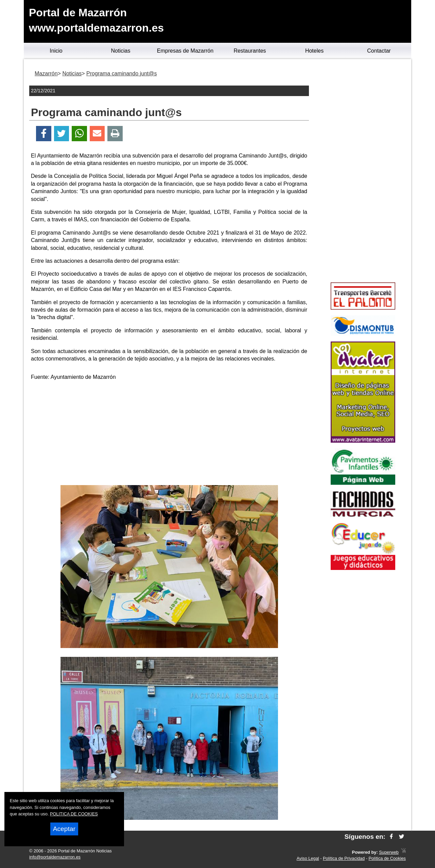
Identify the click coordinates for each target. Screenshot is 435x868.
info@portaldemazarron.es (55, 857)
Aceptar (64, 829)
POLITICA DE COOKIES (74, 814)
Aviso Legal (308, 858)
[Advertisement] (169, 434)
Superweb (389, 852)
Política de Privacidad (344, 858)
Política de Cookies (387, 858)
